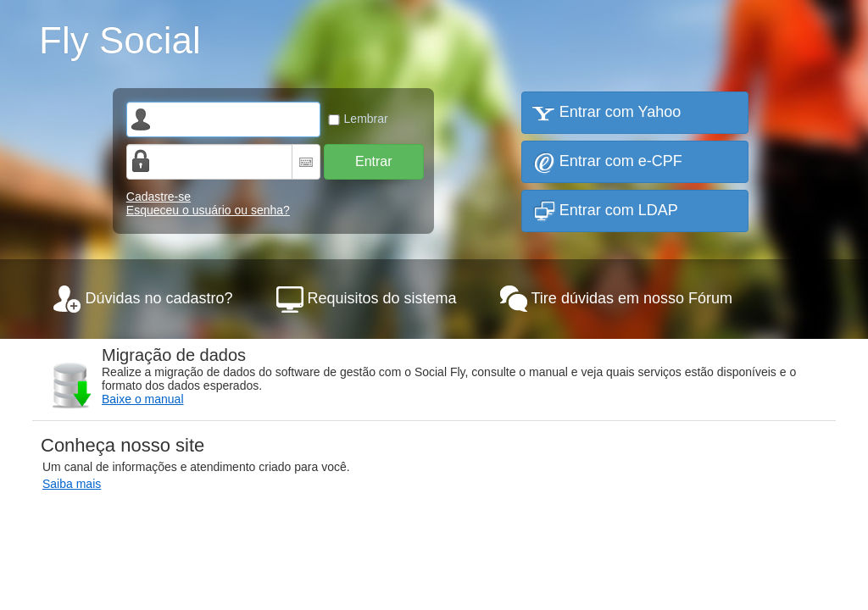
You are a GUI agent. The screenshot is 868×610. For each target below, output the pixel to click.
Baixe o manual (143, 399)
